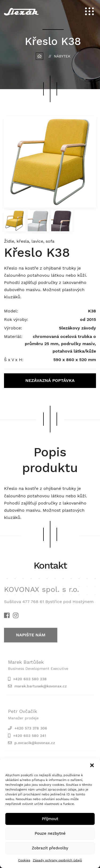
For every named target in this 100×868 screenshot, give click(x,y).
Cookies (24, 860)
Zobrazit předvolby (50, 848)
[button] (92, 765)
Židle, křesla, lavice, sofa (29, 241)
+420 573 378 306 (31, 730)
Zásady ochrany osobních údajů (57, 860)
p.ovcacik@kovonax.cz (35, 744)
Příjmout (50, 819)
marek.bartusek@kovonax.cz (41, 687)
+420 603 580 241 (30, 737)
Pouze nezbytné (50, 833)
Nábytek (62, 56)
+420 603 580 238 (30, 680)
